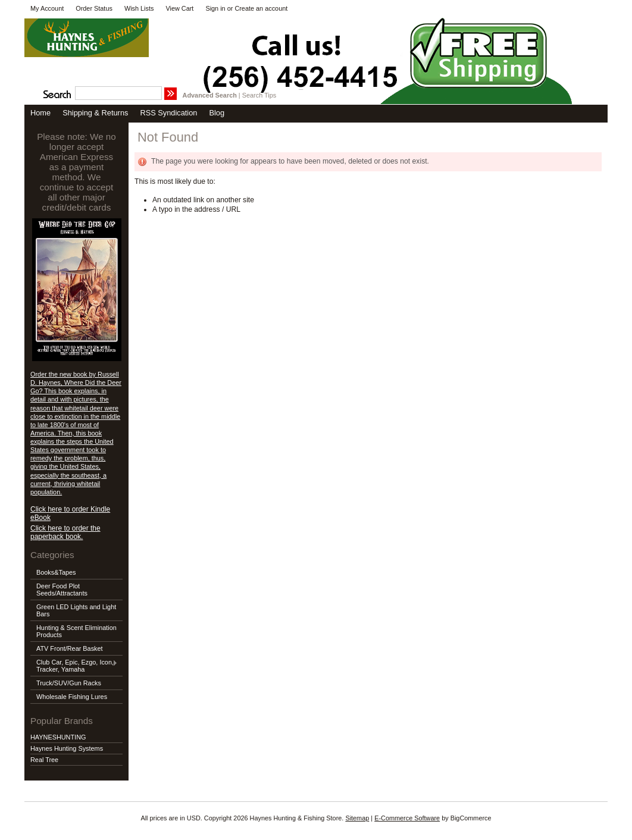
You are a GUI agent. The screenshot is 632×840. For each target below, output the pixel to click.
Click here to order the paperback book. (65, 532)
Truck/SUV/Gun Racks (69, 683)
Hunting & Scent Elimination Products (76, 631)
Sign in (215, 8)
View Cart (179, 8)
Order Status (94, 8)
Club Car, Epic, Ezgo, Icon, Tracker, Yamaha (74, 666)
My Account (47, 8)
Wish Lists (139, 8)
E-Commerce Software (407, 818)
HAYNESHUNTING (58, 737)
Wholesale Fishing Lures (72, 697)
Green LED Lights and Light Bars (76, 610)
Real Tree (44, 760)
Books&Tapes (56, 572)
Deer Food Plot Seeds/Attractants (62, 590)
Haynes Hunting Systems (67, 748)
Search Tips (259, 95)
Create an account (261, 8)
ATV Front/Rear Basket (70, 648)
